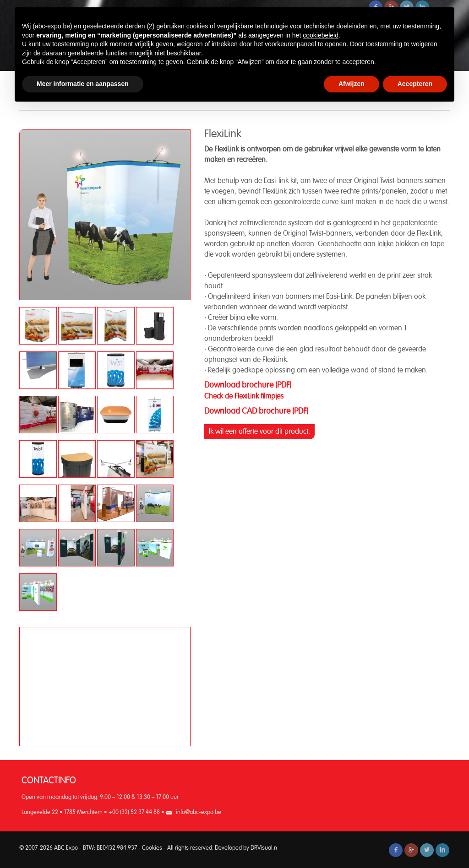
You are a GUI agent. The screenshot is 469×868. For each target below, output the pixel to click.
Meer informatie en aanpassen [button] (83, 84)
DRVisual (262, 848)
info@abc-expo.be (199, 812)
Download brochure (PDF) (248, 385)
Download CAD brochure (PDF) (256, 411)
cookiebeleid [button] (321, 35)
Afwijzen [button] (352, 84)
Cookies (152, 848)
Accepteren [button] (415, 84)
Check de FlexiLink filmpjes (245, 396)
